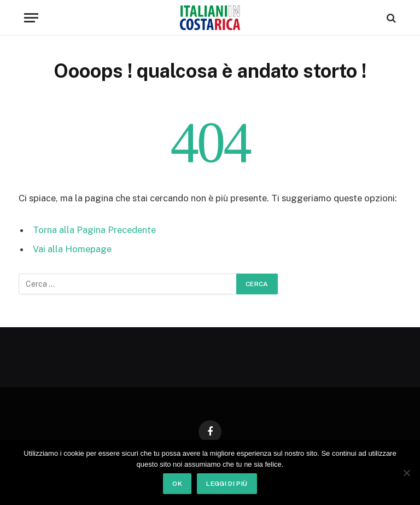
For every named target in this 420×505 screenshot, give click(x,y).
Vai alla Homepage (72, 249)
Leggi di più (227, 484)
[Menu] (31, 18)
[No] (406, 473)
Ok (177, 484)
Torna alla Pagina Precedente (94, 230)
